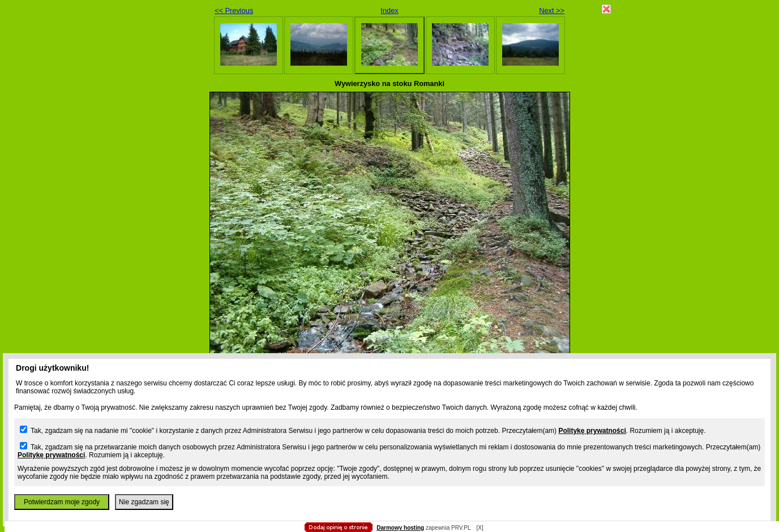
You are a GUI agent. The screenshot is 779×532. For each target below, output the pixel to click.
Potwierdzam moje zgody (62, 502)
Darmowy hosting (400, 528)
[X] (480, 528)
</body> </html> (389, 57)
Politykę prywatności (592, 431)
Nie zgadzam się (144, 502)
